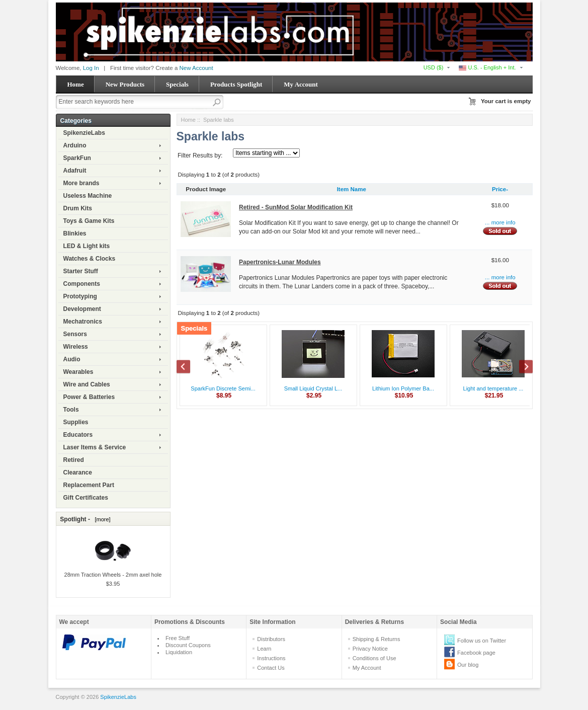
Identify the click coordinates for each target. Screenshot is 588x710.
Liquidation (179, 652)
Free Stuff (178, 638)
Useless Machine (88, 196)
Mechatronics (83, 322)
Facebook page (476, 653)
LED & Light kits (87, 246)
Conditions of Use (374, 658)
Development (82, 309)
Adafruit (75, 171)
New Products (125, 84)
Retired (74, 460)
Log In (91, 68)
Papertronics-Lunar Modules (280, 262)
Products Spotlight (236, 84)
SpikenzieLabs (84, 133)
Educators (78, 435)
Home (76, 84)
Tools (71, 410)
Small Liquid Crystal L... (313, 388)
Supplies (76, 422)
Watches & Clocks (90, 259)
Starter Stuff (81, 271)
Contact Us (271, 668)
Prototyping (80, 296)
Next (521, 368)
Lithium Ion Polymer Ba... (403, 388)
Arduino (75, 145)
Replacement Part (89, 485)
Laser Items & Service (95, 447)
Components (82, 284)
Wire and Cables (87, 384)
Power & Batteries (89, 397)
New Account (196, 68)
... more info (500, 222)
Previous (189, 368)
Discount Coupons (188, 645)
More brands (81, 183)
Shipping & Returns (376, 639)
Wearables (78, 372)
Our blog (468, 665)
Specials (177, 84)
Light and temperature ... (493, 388)
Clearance (78, 472)
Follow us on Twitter (482, 641)
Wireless (76, 347)
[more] (101, 519)
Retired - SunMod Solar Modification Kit (296, 207)
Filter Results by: (200, 155)
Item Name (352, 189)
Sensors (75, 334)
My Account (301, 84)
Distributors (271, 639)
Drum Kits (78, 208)
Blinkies (75, 233)
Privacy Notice (370, 649)
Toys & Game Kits (89, 221)
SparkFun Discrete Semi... (223, 388)
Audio (72, 359)
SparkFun (77, 158)
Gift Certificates (86, 498)
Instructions (271, 658)
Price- (500, 189)
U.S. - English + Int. (487, 67)
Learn (264, 649)
